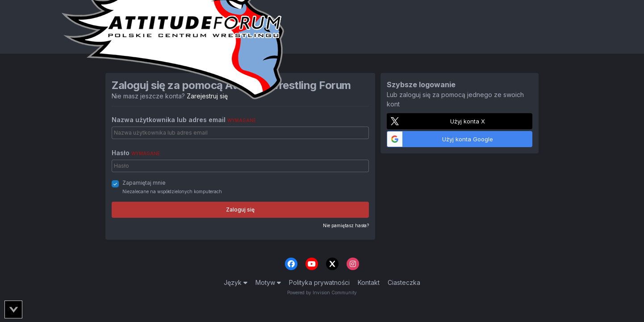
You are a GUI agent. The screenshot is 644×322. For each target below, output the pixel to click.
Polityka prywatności (319, 282)
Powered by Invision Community (322, 292)
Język (236, 282)
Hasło (136, 153)
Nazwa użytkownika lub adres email (184, 120)
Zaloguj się (240, 210)
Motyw (268, 282)
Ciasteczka (404, 282)
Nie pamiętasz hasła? (346, 225)
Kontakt (369, 282)
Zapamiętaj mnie (144, 183)
